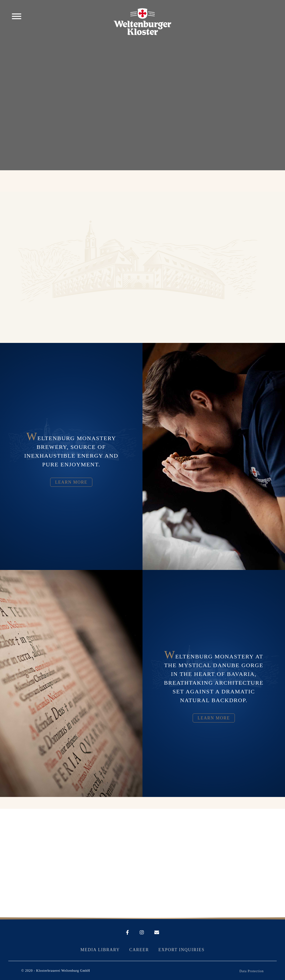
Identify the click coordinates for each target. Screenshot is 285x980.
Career (139, 950)
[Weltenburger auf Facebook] (127, 933)
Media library (100, 950)
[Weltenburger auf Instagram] (137, 933)
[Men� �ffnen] (17, 17)
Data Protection (252, 971)
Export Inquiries (181, 950)
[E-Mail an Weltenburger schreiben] (152, 933)
